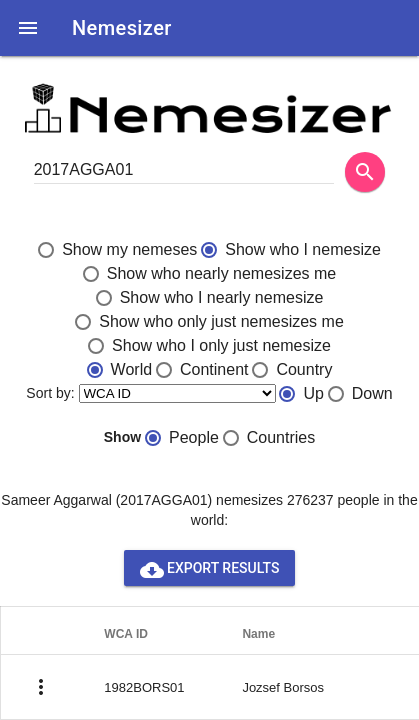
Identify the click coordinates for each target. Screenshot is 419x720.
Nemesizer (122, 28)
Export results (210, 568)
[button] (28, 28)
